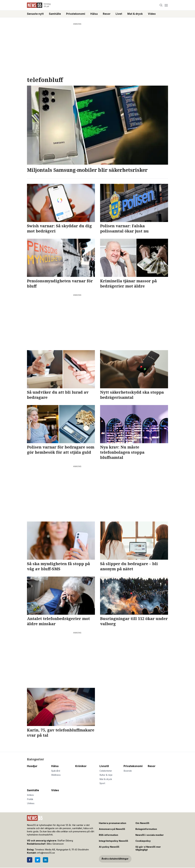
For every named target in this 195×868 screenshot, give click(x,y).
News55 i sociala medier (150, 835)
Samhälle (55, 14)
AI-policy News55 (109, 847)
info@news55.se (46, 853)
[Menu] (166, 5)
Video (152, 14)
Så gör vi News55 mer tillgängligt (148, 848)
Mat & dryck (135, 14)
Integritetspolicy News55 (113, 841)
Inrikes (30, 795)
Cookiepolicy (143, 841)
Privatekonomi (76, 14)
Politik (30, 799)
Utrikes (31, 803)
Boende (128, 771)
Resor (107, 14)
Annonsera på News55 (112, 829)
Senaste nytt (35, 14)
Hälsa (94, 14)
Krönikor (81, 766)
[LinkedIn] (45, 860)
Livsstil (104, 766)
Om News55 (142, 823)
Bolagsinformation (146, 829)
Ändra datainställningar (115, 859)
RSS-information (108, 835)
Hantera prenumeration (113, 823)
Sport (102, 783)
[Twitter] (38, 860)
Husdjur (32, 766)
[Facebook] (30, 860)
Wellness (56, 775)
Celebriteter (106, 771)
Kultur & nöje (106, 775)
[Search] (161, 5)
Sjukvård (56, 771)
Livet (119, 14)
